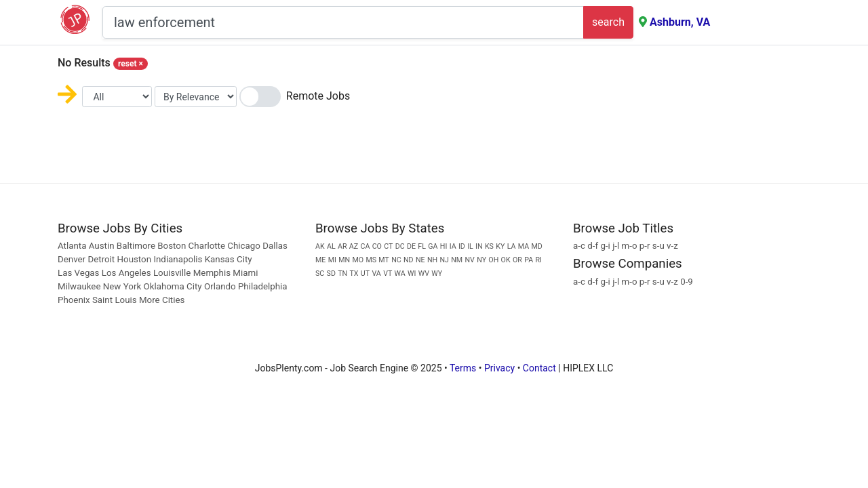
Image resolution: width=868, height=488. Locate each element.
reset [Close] (131, 64)
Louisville (172, 273)
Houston (135, 259)
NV (469, 260)
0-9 (687, 282)
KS (489, 246)
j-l (616, 246)
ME (320, 260)
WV (424, 273)
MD (536, 246)
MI (332, 260)
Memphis (212, 273)
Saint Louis (115, 300)
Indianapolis (178, 259)
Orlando (220, 286)
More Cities (162, 300)
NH (432, 260)
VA (376, 273)
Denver (72, 259)
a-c (579, 246)
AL (331, 246)
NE (420, 260)
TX (354, 273)
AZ (354, 246)
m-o (630, 246)
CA (365, 246)
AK (320, 246)
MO (358, 260)
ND (409, 260)
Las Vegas (79, 273)
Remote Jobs (318, 96)
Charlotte (207, 246)
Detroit (101, 259)
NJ (444, 260)
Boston (172, 246)
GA (433, 246)
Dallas (275, 246)
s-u (658, 246)
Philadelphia (263, 286)
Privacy (499, 368)
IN (479, 246)
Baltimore (136, 246)
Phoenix (74, 300)
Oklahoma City (172, 286)
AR (342, 246)
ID (462, 246)
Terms (463, 368)
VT (388, 273)
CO (377, 246)
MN (344, 260)
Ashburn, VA (680, 22)
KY (500, 246)
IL (470, 246)
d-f (593, 246)
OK (506, 260)
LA (512, 246)
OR (517, 260)
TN (342, 273)
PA (529, 260)
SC (320, 273)
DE (411, 246)
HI (444, 246)
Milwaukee (80, 286)
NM (457, 260)
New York (122, 286)
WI (412, 273)
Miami (245, 273)
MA (524, 246)
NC (396, 260)
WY (437, 273)
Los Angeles (126, 273)
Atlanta (72, 246)
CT (388, 246)
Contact (539, 368)
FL (422, 246)
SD (331, 273)
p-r (645, 246)
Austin (102, 246)
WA (400, 273)
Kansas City (229, 259)
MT (384, 260)
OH (493, 260)
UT (365, 273)
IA (453, 246)
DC (400, 246)
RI (538, 260)
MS (371, 260)
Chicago (244, 246)
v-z (672, 246)
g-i (605, 246)
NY (481, 260)
